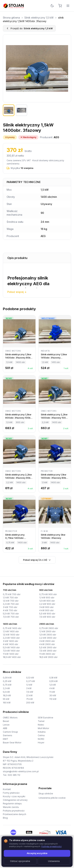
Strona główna (11, 18)
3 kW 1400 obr (10, 641)
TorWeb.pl (62, 861)
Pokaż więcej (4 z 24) (37, 560)
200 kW (30, 703)
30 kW (53, 695)
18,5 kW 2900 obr (48, 657)
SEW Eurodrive (46, 718)
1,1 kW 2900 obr (47, 631)
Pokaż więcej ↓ (17, 292)
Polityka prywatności (14, 811)
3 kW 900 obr (46, 607)
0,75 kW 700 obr (12, 594)
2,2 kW (6, 688)
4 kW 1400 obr (10, 644)
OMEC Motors (10, 718)
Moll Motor (43, 728)
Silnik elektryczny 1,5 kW (39, 18)
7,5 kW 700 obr (11, 617)
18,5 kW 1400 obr (12, 657)
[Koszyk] (60, 6)
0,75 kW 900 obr (48, 594)
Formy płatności (11, 793)
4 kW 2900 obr (47, 644)
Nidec (41, 725)
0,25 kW (7, 681)
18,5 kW (7, 695)
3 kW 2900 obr (47, 641)
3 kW (29, 688)
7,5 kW (30, 692)
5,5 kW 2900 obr (48, 647)
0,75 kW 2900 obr (49, 628)
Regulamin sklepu (12, 804)
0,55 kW (53, 681)
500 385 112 (14, 775)
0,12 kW (30, 678)
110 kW (53, 699)
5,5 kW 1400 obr (11, 647)
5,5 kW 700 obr (11, 614)
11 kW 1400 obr (11, 654)
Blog (5, 818)
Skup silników (46, 794)
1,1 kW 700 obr (10, 598)
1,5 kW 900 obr (47, 601)
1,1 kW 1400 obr (11, 631)
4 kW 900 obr (46, 610)
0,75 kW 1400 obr (12, 628)
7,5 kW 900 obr (47, 617)
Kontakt (7, 789)
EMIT (6, 739)
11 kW (52, 692)
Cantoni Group (10, 732)
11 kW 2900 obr (47, 654)
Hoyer (41, 743)
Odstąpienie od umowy (15, 800)
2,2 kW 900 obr (47, 604)
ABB (5, 728)
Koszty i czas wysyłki (14, 796)
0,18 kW (53, 678)
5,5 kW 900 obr (47, 614)
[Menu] (68, 6)
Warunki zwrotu (11, 807)
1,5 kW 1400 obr (11, 635)
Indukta (42, 732)
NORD (41, 739)
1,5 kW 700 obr (11, 601)
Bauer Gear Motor (12, 743)
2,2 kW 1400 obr (11, 638)
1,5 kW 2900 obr (48, 635)
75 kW (29, 699)
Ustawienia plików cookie (52, 798)
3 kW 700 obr (10, 607)
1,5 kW (53, 685)
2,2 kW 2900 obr (48, 638)
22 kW (29, 695)
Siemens (8, 735)
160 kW (7, 703)
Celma (41, 735)
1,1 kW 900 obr (47, 598)
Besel (6, 721)
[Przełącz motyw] (52, 6)
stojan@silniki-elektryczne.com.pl (21, 771)
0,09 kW (7, 678)
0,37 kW (31, 681)
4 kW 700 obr (10, 610)
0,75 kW (7, 685)
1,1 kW (29, 685)
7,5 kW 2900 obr (48, 651)
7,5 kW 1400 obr (11, 651)
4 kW (52, 688)
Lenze (6, 725)
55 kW (6, 699)
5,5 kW (6, 692)
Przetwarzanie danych (15, 814)
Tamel (41, 721)
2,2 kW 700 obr (11, 604)
